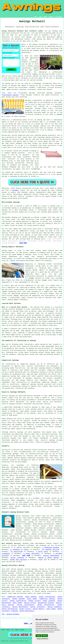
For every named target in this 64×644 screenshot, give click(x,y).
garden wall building (18, 560)
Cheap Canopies (49, 601)
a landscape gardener (51, 548)
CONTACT (51, 17)
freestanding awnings (10, 95)
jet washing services (50, 550)
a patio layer (42, 552)
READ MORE (23, 243)
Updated (17, 630)
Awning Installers (38, 607)
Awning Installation (26, 605)
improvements (40, 543)
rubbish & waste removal (48, 558)
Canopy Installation (47, 597)
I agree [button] (38, 636)
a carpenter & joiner (19, 550)
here (49, 593)
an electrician (17, 552)
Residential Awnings (46, 603)
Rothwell (16, 190)
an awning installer (22, 548)
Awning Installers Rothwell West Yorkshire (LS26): (23, 31)
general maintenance (51, 556)
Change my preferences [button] (42, 639)
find (8, 569)
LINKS (40, 17)
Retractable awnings (10, 217)
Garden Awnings (18, 599)
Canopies (15, 611)
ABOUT (45, 17)
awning (48, 33)
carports (59, 450)
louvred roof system (42, 307)
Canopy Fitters (34, 601)
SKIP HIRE (26, 556)
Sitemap (3, 630)
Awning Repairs (39, 609)
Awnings (59, 603)
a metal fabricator (32, 554)
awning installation (40, 520)
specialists (28, 589)
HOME (36, 17)
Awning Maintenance (20, 607)
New (13, 630)
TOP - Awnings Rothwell (11, 614)
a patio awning (39, 344)
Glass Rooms (32, 599)
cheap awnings (16, 530)
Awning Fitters (30, 603)
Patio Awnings (8, 605)
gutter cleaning (17, 558)
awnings (36, 126)
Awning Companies (55, 607)
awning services (16, 540)
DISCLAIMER (58, 17)
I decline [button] (45, 636)
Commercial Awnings (15, 597)
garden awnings (30, 530)
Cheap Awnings (31, 597)
